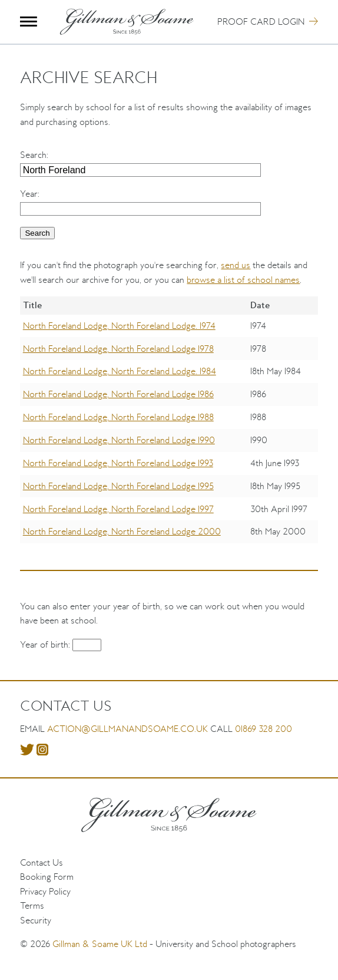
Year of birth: (46, 644)
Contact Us (42, 862)
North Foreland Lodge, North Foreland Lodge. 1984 (120, 371)
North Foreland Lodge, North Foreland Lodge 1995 (118, 486)
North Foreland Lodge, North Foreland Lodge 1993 (118, 463)
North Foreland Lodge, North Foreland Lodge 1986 (118, 394)
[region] (169, 428)
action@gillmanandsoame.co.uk (127, 729)
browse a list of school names (243, 280)
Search (33, 155)
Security (36, 920)
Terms (32, 905)
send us (236, 265)
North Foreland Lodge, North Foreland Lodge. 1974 (119, 326)
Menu (29, 22)
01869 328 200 (264, 729)
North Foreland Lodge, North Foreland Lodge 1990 (119, 440)
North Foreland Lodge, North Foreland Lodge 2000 (122, 531)
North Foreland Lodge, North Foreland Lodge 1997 (118, 509)
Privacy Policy (45, 891)
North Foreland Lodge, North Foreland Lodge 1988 (118, 417)
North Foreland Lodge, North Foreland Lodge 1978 (118, 349)
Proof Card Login (261, 22)
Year (29, 194)
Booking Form (47, 877)
